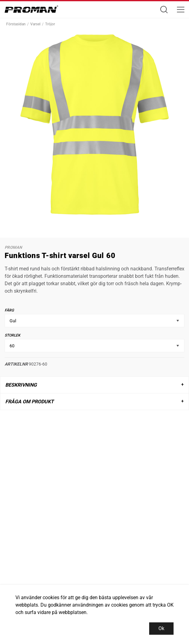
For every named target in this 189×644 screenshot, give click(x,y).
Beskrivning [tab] (21, 385)
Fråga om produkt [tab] (29, 402)
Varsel (35, 24)
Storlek (13, 335)
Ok (161, 628)
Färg (9, 310)
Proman (13, 247)
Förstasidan (16, 24)
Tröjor (50, 24)
